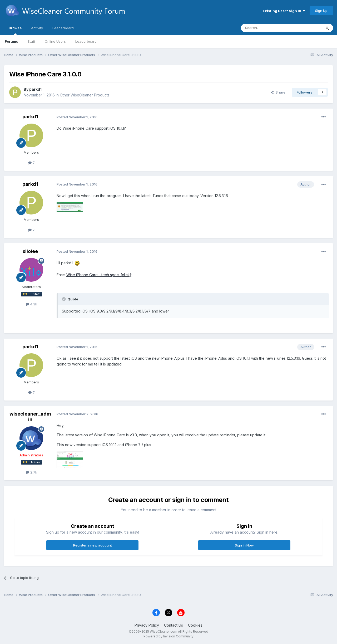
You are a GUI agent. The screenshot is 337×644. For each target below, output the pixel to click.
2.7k (31, 472)
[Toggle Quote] (64, 299)
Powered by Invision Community (168, 636)
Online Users (55, 41)
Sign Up (321, 11)
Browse (15, 30)
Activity (37, 28)
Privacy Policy (147, 625)
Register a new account (93, 545)
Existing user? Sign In (284, 11)
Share (278, 92)
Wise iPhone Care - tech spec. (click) (99, 275)
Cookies (195, 625)
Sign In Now (244, 545)
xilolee (30, 251)
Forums (11, 41)
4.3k (31, 304)
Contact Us (174, 625)
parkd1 (35, 89)
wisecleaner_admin (30, 417)
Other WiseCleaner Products (85, 95)
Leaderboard (86, 41)
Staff (31, 41)
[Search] (268, 28)
